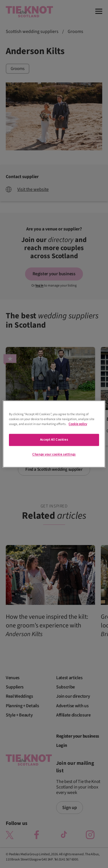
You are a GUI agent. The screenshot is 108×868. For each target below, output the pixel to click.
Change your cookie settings (54, 455)
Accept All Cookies (54, 440)
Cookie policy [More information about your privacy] (78, 424)
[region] (54, 434)
